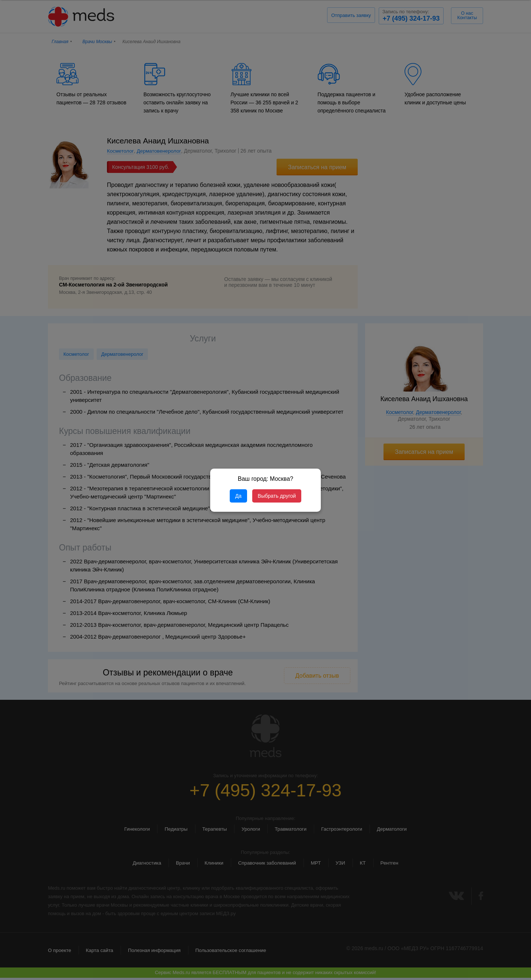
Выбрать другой (277, 496)
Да (238, 496)
